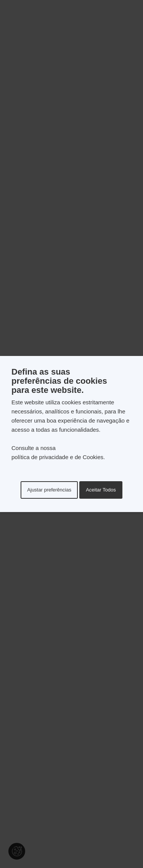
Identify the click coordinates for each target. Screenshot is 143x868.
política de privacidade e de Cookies (57, 457)
